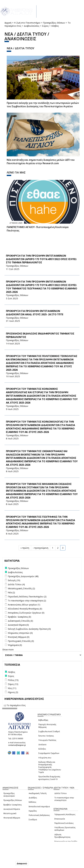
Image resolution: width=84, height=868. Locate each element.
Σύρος (45, 26)
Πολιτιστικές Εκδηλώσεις (39, 815)
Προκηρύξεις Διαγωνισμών (9, 795)
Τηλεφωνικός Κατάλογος (65, 814)
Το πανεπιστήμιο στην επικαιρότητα (64, 799)
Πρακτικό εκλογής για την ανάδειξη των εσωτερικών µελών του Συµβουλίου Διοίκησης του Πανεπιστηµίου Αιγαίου (43, 105)
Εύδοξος (42, 749)
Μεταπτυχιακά (10, 813)
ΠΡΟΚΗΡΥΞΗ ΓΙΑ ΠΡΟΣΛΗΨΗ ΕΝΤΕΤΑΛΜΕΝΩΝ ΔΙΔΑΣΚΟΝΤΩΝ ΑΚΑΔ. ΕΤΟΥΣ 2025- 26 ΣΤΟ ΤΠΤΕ (35, 313)
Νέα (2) (11, 592)
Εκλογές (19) (14, 580)
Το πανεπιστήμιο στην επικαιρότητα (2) (27, 601)
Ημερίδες (33, 811)
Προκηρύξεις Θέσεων (54, 23)
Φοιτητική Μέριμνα (12, 818)
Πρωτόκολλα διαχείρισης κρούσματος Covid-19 (49, 778)
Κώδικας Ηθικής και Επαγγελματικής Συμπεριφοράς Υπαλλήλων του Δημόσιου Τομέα (50, 767)
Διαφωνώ (22, 863)
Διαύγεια (42, 745)
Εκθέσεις (32, 802)
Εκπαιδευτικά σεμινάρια (39, 807)
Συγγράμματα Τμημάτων (49, 753)
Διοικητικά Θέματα (12, 809)
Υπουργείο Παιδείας (47, 740)
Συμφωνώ (8, 863)
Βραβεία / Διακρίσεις (13, 805)
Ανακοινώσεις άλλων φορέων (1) (24, 605)
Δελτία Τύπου (61, 793)
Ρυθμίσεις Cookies (13, 857)
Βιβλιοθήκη (43, 720)
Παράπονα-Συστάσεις (64, 823)
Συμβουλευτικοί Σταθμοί (49, 731)
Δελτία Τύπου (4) (16, 584)
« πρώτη (25, 548)
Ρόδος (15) (13, 680)
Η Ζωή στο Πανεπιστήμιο (27, 23)
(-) (5, 705)
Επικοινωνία (60, 819)
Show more (8, 650)
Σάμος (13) (13, 684)
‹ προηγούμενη (41, 548)
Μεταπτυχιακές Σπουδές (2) (21, 588)
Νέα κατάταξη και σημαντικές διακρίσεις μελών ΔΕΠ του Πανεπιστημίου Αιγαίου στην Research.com (41, 162)
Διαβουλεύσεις (32, 26)
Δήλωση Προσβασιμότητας (62, 836)
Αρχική (8, 23)
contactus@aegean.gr (18, 745)
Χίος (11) (12, 688)
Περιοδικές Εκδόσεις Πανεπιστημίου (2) (27, 597)
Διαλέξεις (33, 798)
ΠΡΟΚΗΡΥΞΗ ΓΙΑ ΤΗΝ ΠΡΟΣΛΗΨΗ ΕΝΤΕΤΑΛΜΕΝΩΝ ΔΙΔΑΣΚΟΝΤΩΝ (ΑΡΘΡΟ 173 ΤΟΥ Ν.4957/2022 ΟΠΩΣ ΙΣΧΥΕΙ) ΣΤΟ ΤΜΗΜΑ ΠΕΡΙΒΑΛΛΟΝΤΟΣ (41, 259)
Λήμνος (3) (13, 692)
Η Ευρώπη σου (45, 758)
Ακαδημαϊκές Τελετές (38, 793)
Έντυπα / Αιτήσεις (46, 736)
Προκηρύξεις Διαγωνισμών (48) (23, 576)
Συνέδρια (33, 820)
